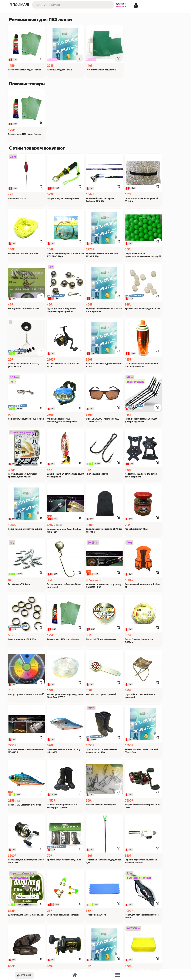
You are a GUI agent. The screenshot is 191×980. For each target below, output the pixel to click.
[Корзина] (24, 975)
